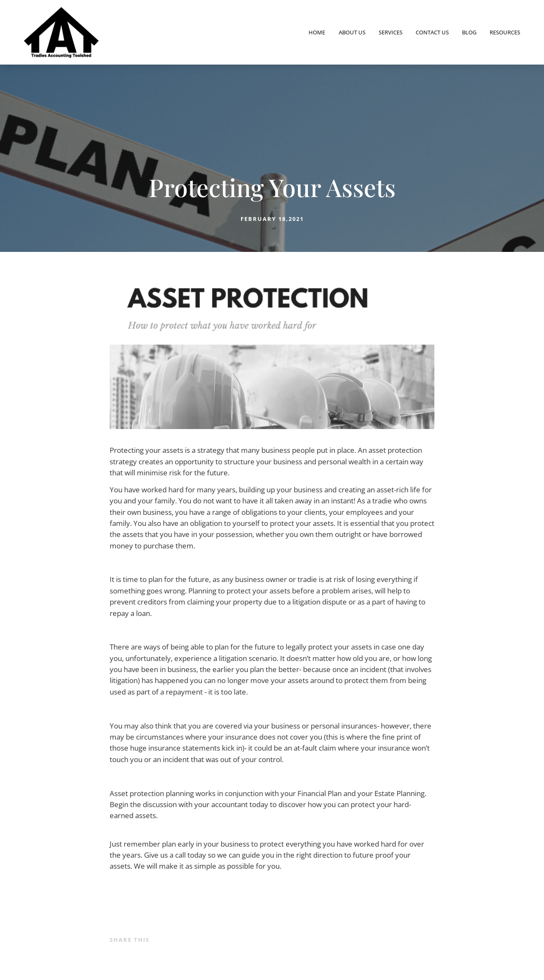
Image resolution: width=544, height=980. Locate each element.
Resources (505, 32)
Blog (469, 32)
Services (391, 32)
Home (317, 32)
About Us (352, 32)
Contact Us (432, 32)
